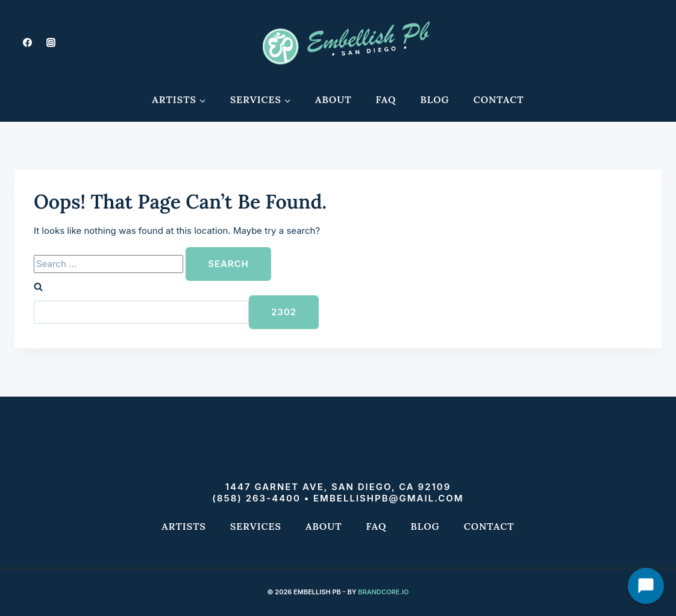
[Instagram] (51, 42)
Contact (499, 99)
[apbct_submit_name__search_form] (284, 312)
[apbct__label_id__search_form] (141, 312)
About (333, 99)
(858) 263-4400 (256, 498)
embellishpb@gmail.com (389, 498)
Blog (435, 99)
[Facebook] (27, 42)
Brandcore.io (383, 592)
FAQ (386, 99)
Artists (184, 526)
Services (256, 526)
